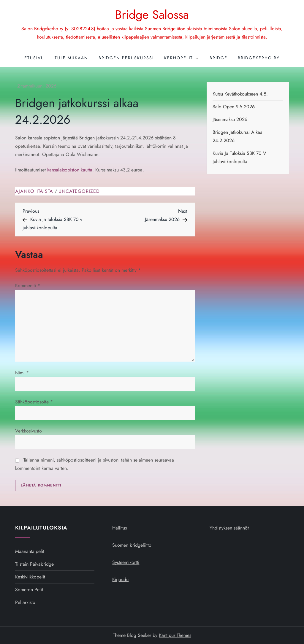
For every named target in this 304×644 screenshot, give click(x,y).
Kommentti (28, 286)
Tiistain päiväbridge (34, 564)
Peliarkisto (25, 602)
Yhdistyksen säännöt (229, 528)
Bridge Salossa (152, 15)
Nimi (22, 373)
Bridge (218, 58)
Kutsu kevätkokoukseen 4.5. (240, 94)
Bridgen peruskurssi (126, 58)
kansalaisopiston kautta (70, 170)
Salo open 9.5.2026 (234, 107)
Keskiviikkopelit (30, 577)
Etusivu (34, 58)
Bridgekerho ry (259, 58)
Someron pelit (29, 590)
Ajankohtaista (34, 191)
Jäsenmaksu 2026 (230, 119)
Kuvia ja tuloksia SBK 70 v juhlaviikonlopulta (239, 157)
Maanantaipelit (30, 551)
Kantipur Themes (175, 635)
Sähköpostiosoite (34, 402)
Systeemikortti (126, 562)
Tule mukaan (71, 58)
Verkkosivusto (28, 431)
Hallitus (119, 528)
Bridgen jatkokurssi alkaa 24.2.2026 (237, 136)
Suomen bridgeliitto (132, 545)
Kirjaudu (120, 579)
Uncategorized (79, 191)
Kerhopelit (182, 58)
